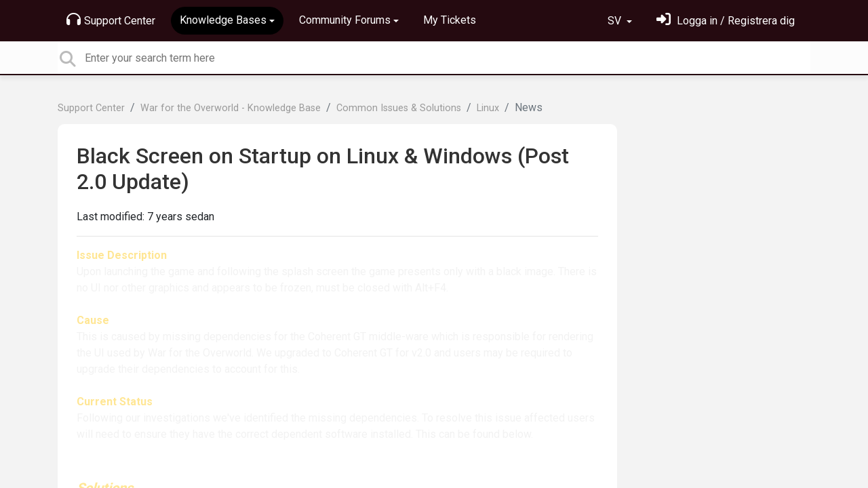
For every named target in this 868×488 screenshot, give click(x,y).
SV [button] (616, 21)
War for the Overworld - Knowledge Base (231, 108)
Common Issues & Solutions (399, 108)
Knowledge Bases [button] (223, 20)
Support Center (111, 20)
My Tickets (450, 20)
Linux (488, 108)
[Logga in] (726, 21)
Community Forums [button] (345, 20)
